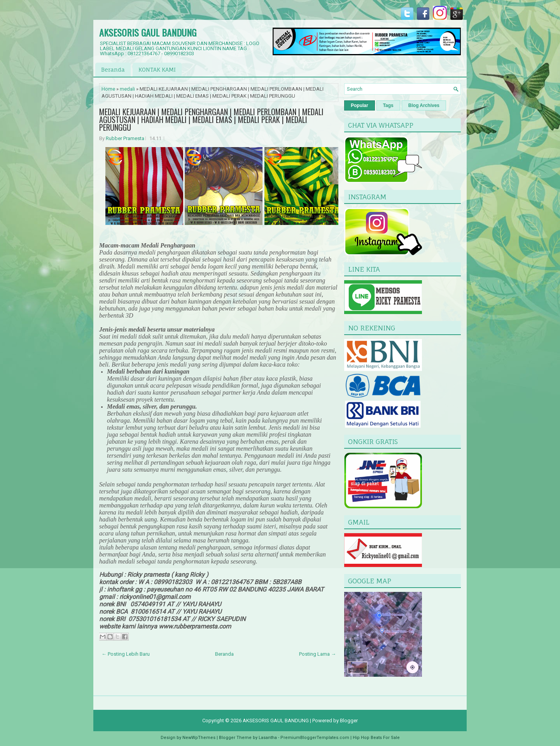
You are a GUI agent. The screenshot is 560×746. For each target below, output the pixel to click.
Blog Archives (424, 105)
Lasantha (268, 738)
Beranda (113, 69)
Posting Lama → (318, 654)
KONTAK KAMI (157, 69)
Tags (388, 105)
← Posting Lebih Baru (126, 654)
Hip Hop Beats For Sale (376, 738)
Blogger (349, 721)
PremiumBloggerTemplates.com (315, 738)
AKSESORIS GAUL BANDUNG (148, 32)
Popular (360, 105)
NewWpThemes (199, 738)
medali (127, 89)
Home (108, 89)
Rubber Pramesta (125, 138)
